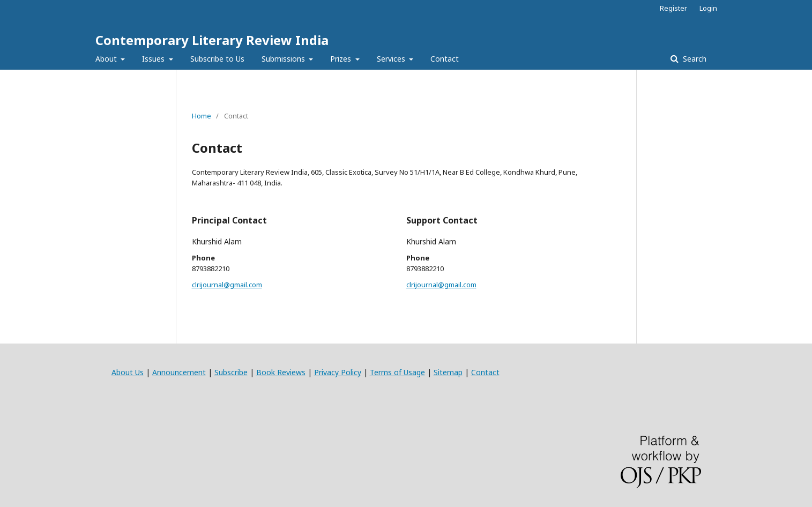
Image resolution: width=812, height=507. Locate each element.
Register (673, 8)
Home (202, 116)
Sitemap (448, 372)
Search (694, 59)
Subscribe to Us (217, 59)
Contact (445, 59)
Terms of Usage (397, 372)
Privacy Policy (338, 372)
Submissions (284, 59)
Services (392, 59)
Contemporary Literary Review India (212, 40)
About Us (128, 372)
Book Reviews (281, 372)
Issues (154, 59)
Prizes (342, 59)
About (107, 59)
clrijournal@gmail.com (227, 285)
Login (708, 8)
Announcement (179, 372)
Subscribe (231, 372)
